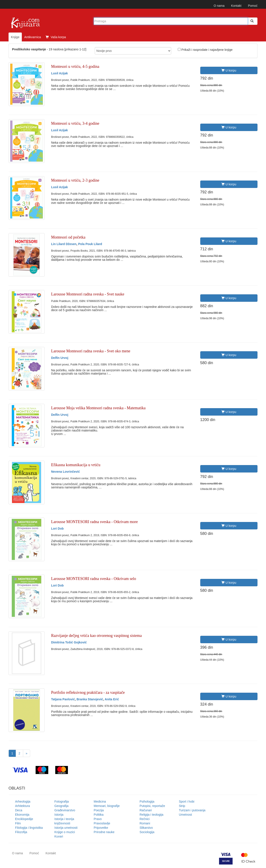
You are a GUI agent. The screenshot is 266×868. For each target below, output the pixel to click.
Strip (182, 806)
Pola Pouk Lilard (90, 244)
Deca (19, 810)
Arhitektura (22, 806)
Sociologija (147, 832)
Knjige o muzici (65, 832)
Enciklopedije (24, 819)
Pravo (98, 819)
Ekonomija (22, 815)
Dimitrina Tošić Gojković (69, 642)
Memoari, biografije (107, 806)
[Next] (27, 753)
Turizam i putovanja (192, 810)
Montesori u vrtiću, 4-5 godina (75, 67)
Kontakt (236, 6)
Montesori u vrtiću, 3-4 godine (75, 123)
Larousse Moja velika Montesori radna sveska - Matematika (98, 408)
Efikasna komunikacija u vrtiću (76, 465)
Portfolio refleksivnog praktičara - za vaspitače (88, 692)
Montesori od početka (68, 237)
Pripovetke (101, 828)
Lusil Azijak (60, 73)
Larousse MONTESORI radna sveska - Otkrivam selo (94, 579)
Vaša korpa (56, 37)
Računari (146, 810)
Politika (99, 815)
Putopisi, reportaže (152, 806)
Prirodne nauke (104, 832)
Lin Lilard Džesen (64, 244)
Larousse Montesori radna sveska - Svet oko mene (91, 351)
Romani (145, 823)
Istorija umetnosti (66, 828)
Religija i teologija (151, 815)
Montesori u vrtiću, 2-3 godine (75, 180)
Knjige (15, 37)
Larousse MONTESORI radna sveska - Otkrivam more (94, 522)
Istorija (59, 815)
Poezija (99, 810)
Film (18, 823)
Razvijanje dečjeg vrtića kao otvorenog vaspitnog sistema (96, 636)
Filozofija (21, 832)
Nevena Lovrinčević (66, 472)
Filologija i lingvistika (29, 828)
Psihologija (147, 801)
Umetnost (185, 815)
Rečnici (145, 819)
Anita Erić (112, 699)
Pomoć (253, 6)
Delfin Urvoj (60, 358)
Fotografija (62, 801)
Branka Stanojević (90, 699)
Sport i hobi (187, 801)
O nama (219, 6)
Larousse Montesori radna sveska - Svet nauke (88, 294)
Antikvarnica (33, 37)
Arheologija (23, 801)
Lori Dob (57, 529)
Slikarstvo (146, 828)
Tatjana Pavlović (63, 699)
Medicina (100, 801)
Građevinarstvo (65, 810)
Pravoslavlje (102, 823)
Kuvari (59, 836)
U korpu (229, 70)
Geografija (61, 806)
